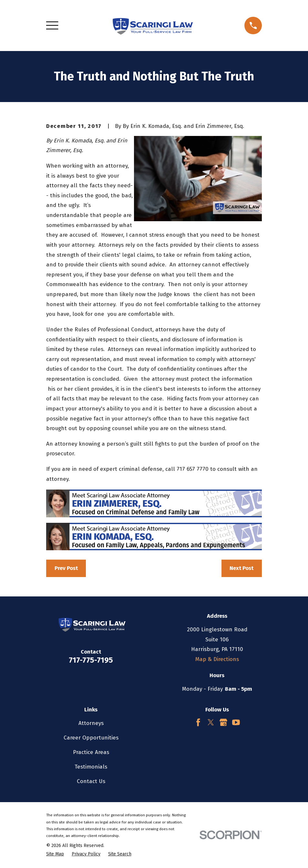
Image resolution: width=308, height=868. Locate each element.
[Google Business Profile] (223, 722)
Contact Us (91, 781)
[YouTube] (236, 722)
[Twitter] (211, 722)
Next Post (241, 568)
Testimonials (91, 767)
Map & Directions (217, 659)
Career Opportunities (91, 738)
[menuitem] (55, 854)
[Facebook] (198, 722)
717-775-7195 (91, 660)
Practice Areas (91, 752)
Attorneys (91, 723)
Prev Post (66, 568)
